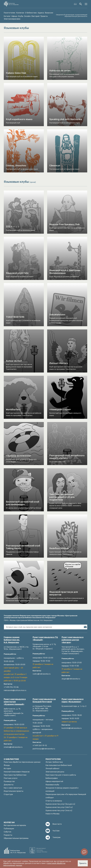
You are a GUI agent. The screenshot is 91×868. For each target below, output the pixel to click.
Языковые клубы (52, 785)
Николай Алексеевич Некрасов (17, 772)
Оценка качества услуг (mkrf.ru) (59, 807)
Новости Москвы (52, 814)
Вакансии (49, 13)
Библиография (52, 778)
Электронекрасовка (12, 19)
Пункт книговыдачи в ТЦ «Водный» (45, 639)
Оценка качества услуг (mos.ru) (59, 810)
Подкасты (8, 835)
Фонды (7, 765)
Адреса (41, 13)
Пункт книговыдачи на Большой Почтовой (44, 700)
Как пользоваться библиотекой (59, 765)
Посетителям (9, 13)
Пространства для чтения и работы (61, 775)
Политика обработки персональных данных (22, 762)
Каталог (7, 16)
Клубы (21, 16)
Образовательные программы (16, 838)
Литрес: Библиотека (54, 762)
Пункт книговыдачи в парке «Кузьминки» (73, 700)
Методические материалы (15, 825)
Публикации (9, 829)
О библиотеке (31, 13)
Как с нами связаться (13, 788)
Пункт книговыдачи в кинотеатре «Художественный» (15, 702)
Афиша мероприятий (54, 781)
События (7, 832)
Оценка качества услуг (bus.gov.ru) (60, 804)
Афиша (14, 16)
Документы (9, 785)
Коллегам (20, 13)
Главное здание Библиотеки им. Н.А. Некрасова (12, 640)
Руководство (9, 781)
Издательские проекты (14, 791)
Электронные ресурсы (55, 772)
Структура (8, 794)
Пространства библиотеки (15, 775)
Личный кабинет (53, 769)
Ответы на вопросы (54, 801)
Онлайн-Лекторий (32, 16)
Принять (83, 863)
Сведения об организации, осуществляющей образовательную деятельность (72, 15)
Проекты (44, 16)
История (7, 769)
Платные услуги (11, 778)
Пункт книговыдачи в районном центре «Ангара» (73, 640)
